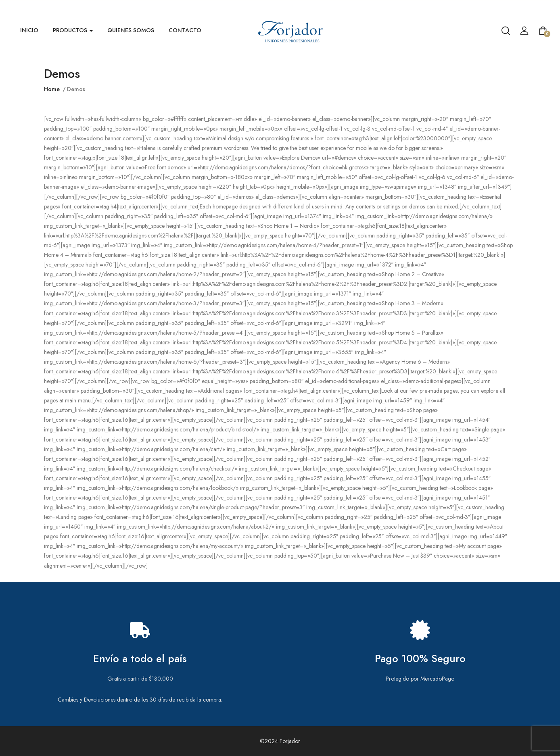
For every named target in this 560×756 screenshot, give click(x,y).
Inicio (29, 30)
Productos (73, 30)
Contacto (185, 30)
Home (52, 89)
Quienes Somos (131, 30)
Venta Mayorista (540, 7)
